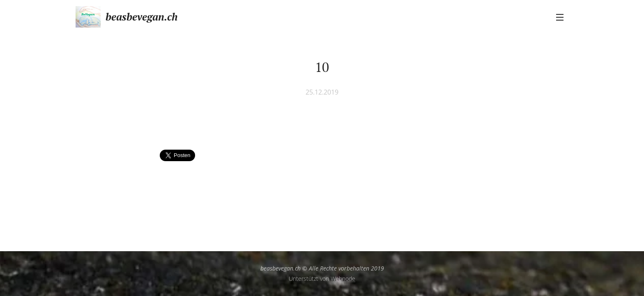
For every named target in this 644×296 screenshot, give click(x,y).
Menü (560, 17)
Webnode (343, 279)
